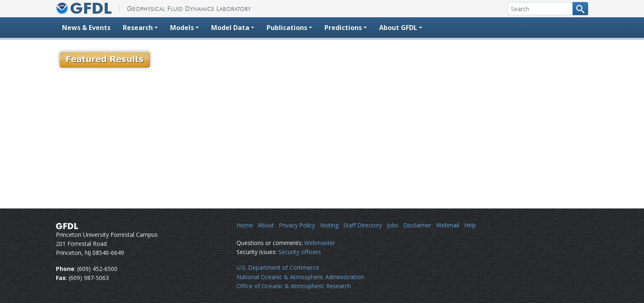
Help (470, 225)
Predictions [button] (343, 28)
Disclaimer (417, 225)
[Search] (540, 9)
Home (245, 225)
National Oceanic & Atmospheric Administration (300, 277)
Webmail (448, 225)
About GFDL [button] (398, 28)
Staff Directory (363, 225)
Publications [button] (287, 28)
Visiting (329, 225)
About (266, 225)
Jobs (393, 225)
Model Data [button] (230, 28)
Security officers (300, 252)
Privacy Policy (297, 225)
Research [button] (138, 28)
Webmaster (320, 243)
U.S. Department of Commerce (278, 267)
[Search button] (580, 9)
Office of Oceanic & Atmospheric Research (294, 286)
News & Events (86, 28)
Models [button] (182, 28)
